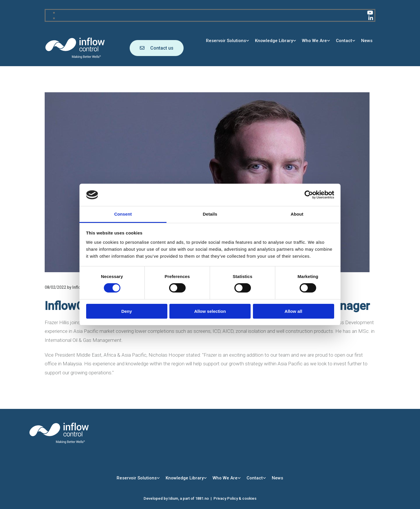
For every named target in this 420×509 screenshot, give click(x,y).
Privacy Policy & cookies (235, 498)
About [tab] (297, 214)
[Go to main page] (75, 58)
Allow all (293, 311)
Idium (173, 498)
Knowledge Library (274, 41)
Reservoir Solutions (226, 41)
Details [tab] (210, 214)
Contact (344, 41)
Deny (127, 311)
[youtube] (370, 13)
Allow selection (210, 311)
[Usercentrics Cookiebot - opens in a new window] (309, 195)
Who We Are (314, 41)
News (367, 41)
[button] (157, 48)
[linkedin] (371, 18)
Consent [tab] (123, 214)
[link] (228, 41)
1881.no (202, 498)
